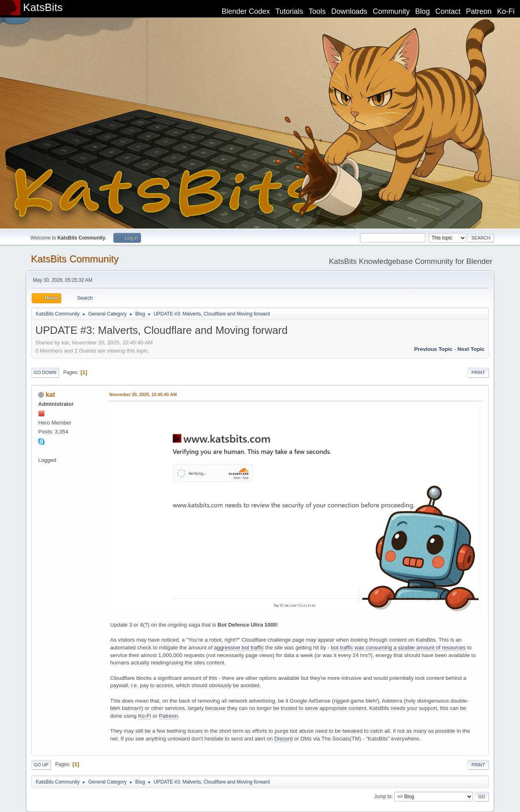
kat (50, 395)
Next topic (471, 349)
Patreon (479, 11)
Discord (283, 739)
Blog (422, 11)
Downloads (349, 11)
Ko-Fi (506, 11)
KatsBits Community (75, 259)
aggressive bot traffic (239, 648)
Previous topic (433, 349)
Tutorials (289, 11)
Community (391, 11)
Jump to (383, 797)
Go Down (45, 372)
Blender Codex (246, 11)
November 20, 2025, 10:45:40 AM (143, 394)
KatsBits (43, 7)
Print (478, 372)
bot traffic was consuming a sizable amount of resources (399, 648)
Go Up (41, 765)
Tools (317, 11)
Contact (448, 11)
